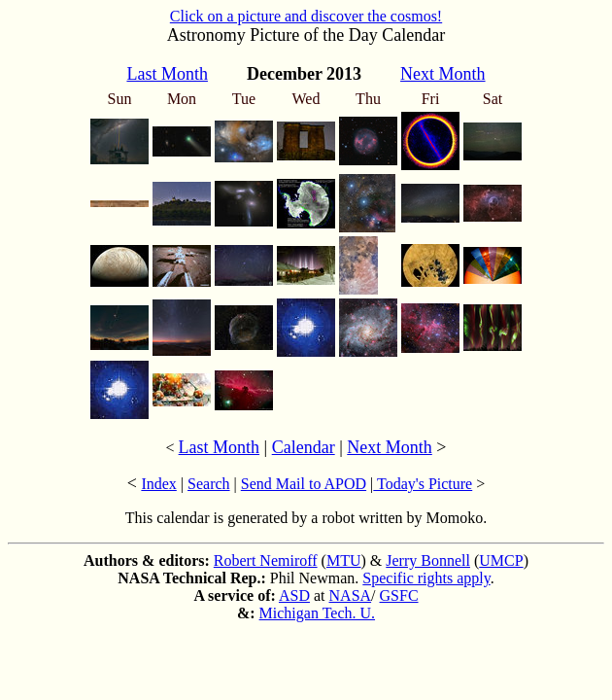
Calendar (304, 447)
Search (209, 484)
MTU (344, 560)
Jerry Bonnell (428, 560)
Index (158, 484)
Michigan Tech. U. (317, 613)
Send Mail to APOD (304, 484)
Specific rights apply (426, 578)
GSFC (399, 595)
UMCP (501, 560)
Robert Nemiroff (266, 560)
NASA (351, 595)
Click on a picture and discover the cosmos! (306, 16)
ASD (294, 595)
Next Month (390, 447)
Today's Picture (423, 484)
